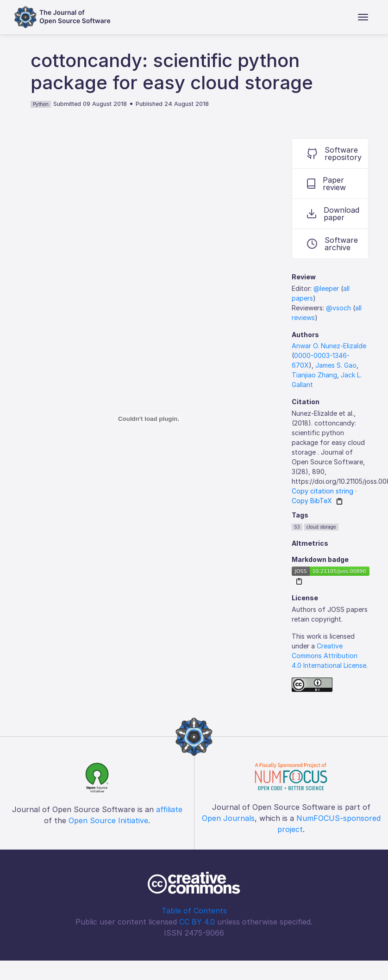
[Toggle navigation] (363, 17)
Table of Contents (194, 911)
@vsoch (338, 308)
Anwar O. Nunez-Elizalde (329, 346)
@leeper (326, 288)
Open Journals (228, 818)
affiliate (169, 809)
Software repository (334, 154)
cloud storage (321, 527)
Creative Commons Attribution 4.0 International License (329, 656)
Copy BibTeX (312, 501)
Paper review (326, 184)
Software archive (332, 244)
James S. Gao (336, 365)
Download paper (333, 214)
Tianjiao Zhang (314, 375)
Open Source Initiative (108, 820)
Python (41, 104)
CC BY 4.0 (197, 922)
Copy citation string (322, 491)
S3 (297, 527)
